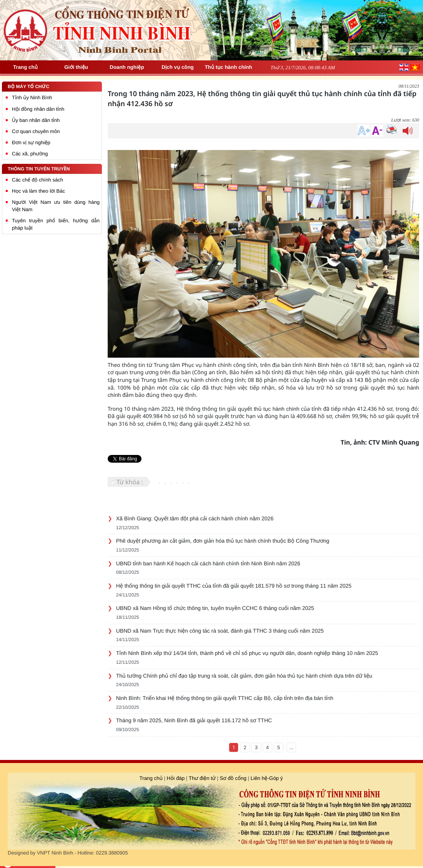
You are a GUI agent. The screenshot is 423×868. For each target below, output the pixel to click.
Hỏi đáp (176, 778)
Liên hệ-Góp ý (267, 778)
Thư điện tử (202, 778)
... (292, 747)
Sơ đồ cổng (232, 778)
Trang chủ (151, 778)
